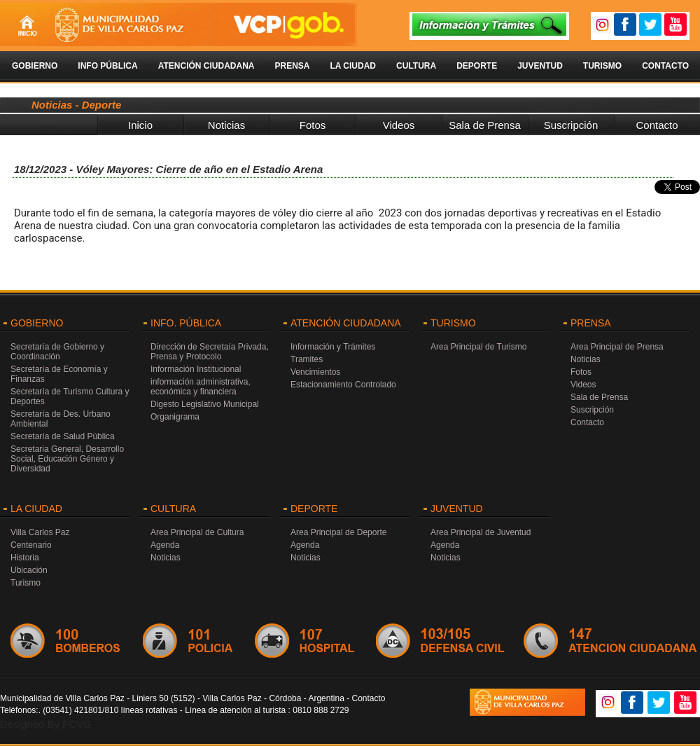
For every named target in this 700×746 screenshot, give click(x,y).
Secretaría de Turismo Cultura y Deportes (70, 396)
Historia (25, 558)
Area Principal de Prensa (617, 347)
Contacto (665, 66)
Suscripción (571, 125)
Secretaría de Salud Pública (63, 436)
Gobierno (35, 66)
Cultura (416, 66)
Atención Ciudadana (206, 66)
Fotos (313, 125)
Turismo (602, 66)
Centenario (31, 545)
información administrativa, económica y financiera (201, 387)
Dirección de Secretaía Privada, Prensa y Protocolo (210, 352)
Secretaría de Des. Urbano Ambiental (61, 419)
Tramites (307, 359)
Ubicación (29, 570)
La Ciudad (353, 66)
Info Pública (107, 66)
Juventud (540, 66)
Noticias (226, 125)
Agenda (165, 545)
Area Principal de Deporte (338, 532)
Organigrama (175, 417)
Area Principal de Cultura (197, 532)
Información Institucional (196, 369)
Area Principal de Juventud (481, 532)
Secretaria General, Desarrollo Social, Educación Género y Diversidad (67, 459)
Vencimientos (315, 372)
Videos (399, 125)
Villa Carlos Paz (40, 532)
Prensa (292, 66)
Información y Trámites (333, 347)
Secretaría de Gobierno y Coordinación (57, 352)
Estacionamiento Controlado (343, 385)
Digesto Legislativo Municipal (205, 404)
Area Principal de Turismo (478, 347)
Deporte (477, 66)
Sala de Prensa (485, 125)
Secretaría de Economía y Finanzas (59, 374)
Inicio (140, 125)
